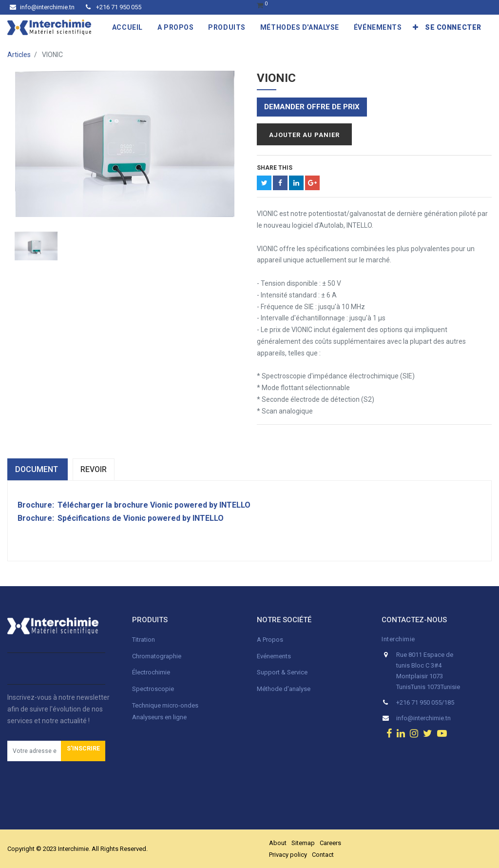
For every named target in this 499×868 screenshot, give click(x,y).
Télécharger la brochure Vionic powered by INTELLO (154, 505)
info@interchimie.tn (42, 7)
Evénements (274, 656)
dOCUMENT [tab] (38, 469)
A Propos (271, 640)
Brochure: (37, 505)
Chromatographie (157, 656)
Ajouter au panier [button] (304, 135)
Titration (144, 640)
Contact (323, 855)
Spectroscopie (153, 689)
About (278, 843)
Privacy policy (288, 855)
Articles (19, 55)
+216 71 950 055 (114, 7)
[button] (416, 27)
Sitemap (303, 843)
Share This (275, 168)
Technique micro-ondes (165, 705)
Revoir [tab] (94, 469)
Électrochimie (151, 672)
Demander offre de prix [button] (312, 107)
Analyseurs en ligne (159, 717)
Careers (330, 843)
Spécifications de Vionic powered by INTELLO (141, 518)
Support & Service (282, 672)
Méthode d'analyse (284, 689)
